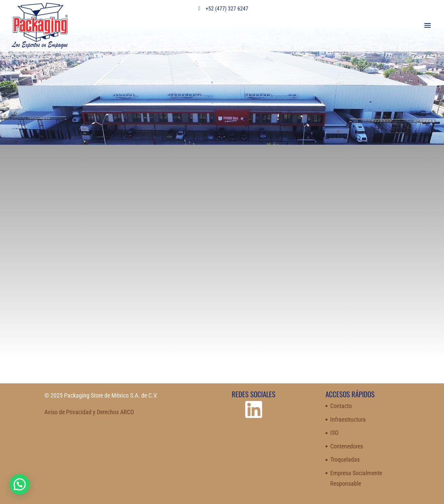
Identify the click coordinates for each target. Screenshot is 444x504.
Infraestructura (348, 419)
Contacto (341, 406)
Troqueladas (345, 459)
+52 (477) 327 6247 (222, 9)
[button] (20, 484)
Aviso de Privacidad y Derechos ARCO (89, 412)
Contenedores (347, 446)
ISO (334, 433)
